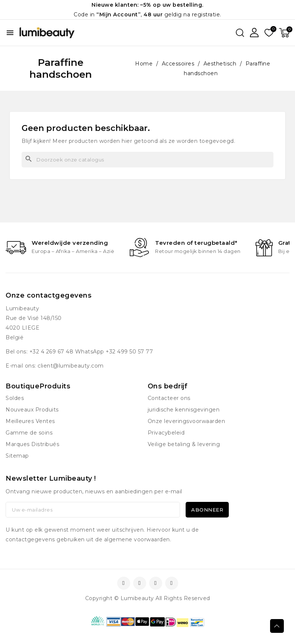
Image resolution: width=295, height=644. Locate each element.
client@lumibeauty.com (71, 366)
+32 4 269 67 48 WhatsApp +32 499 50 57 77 (91, 352)
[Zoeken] (147, 160)
